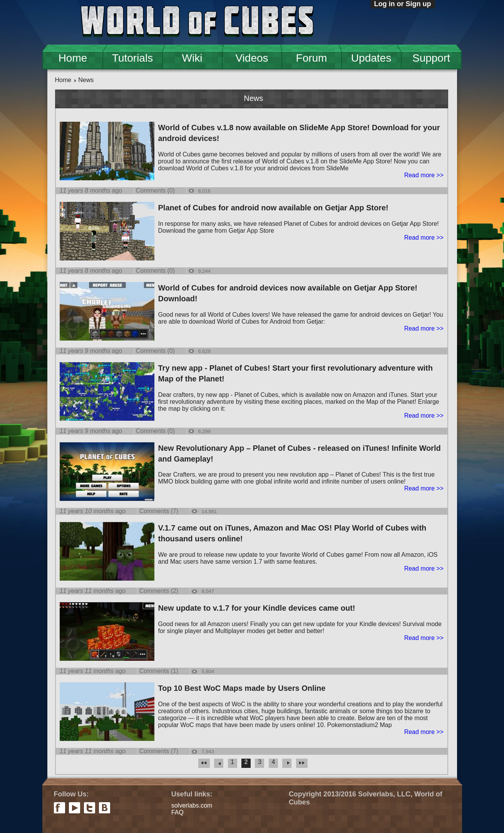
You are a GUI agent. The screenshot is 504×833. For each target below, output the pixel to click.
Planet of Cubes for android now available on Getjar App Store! (273, 208)
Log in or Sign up (403, 4)
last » (302, 763)
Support (431, 58)
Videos (252, 58)
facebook (59, 808)
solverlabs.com (192, 805)
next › (287, 763)
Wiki (192, 58)
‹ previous (219, 763)
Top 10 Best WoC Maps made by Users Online (242, 688)
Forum (312, 58)
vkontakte (105, 808)
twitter (90, 808)
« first (204, 763)
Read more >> (424, 175)
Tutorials (132, 58)
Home (73, 58)
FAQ (177, 812)
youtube (75, 808)
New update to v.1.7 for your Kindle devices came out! (257, 608)
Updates (371, 58)
